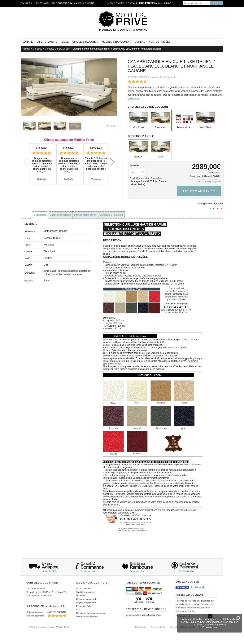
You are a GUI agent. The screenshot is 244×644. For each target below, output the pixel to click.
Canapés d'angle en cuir (57, 49)
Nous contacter (83, 589)
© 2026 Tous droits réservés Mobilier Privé (49, 627)
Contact (132, 3)
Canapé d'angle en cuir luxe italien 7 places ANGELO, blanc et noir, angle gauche (117, 49)
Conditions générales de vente (91, 613)
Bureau (140, 42)
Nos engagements (35, 616)
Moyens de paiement (86, 602)
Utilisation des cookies (87, 616)
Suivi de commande (86, 592)
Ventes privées (160, 42)
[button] (112, 162)
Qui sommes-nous (35, 612)
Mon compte (116, 3)
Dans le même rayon (85, 215)
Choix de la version (60, 215)
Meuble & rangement (116, 42)
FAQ (78, 610)
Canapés (37, 49)
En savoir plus (209, 627)
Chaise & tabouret (85, 42)
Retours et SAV (84, 606)
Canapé (28, 42)
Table (65, 42)
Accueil (26, 49)
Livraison (81, 596)
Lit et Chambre (47, 42)
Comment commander (87, 599)
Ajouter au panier (199, 191)
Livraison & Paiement (111, 215)
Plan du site (141, 627)
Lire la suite (134, 99)
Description (40, 215)
